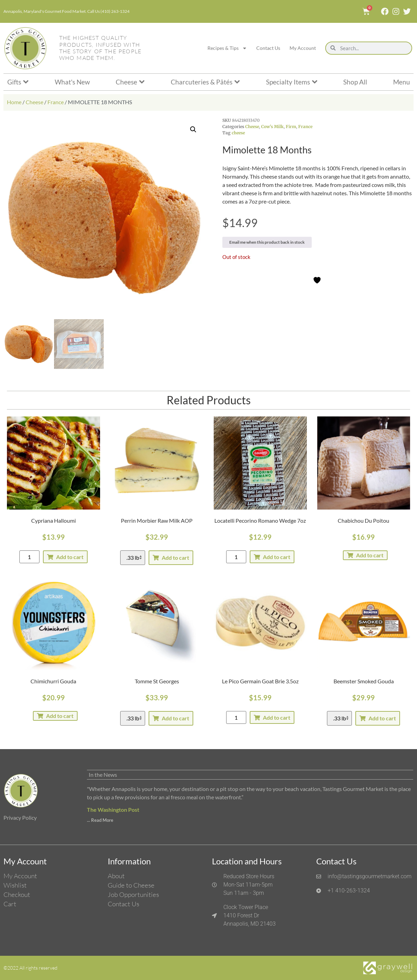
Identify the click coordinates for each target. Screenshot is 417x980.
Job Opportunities (133, 894)
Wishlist (15, 885)
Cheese (34, 102)
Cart (10, 904)
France (56, 102)
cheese (238, 133)
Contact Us (268, 48)
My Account (303, 48)
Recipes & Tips (227, 48)
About (116, 876)
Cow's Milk (272, 127)
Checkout (17, 894)
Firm (291, 127)
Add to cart (70, 557)
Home (14, 102)
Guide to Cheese (131, 885)
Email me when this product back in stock (267, 242)
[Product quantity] (29, 557)
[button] (193, 129)
